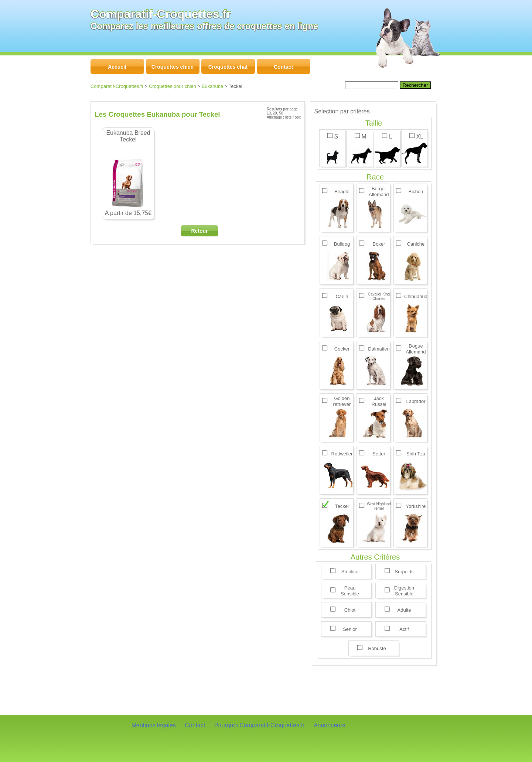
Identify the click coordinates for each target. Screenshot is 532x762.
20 (275, 113)
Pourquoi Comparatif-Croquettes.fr (260, 725)
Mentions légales (154, 725)
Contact (195, 725)
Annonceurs (329, 725)
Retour (199, 231)
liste (289, 117)
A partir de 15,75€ (128, 173)
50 (281, 113)
